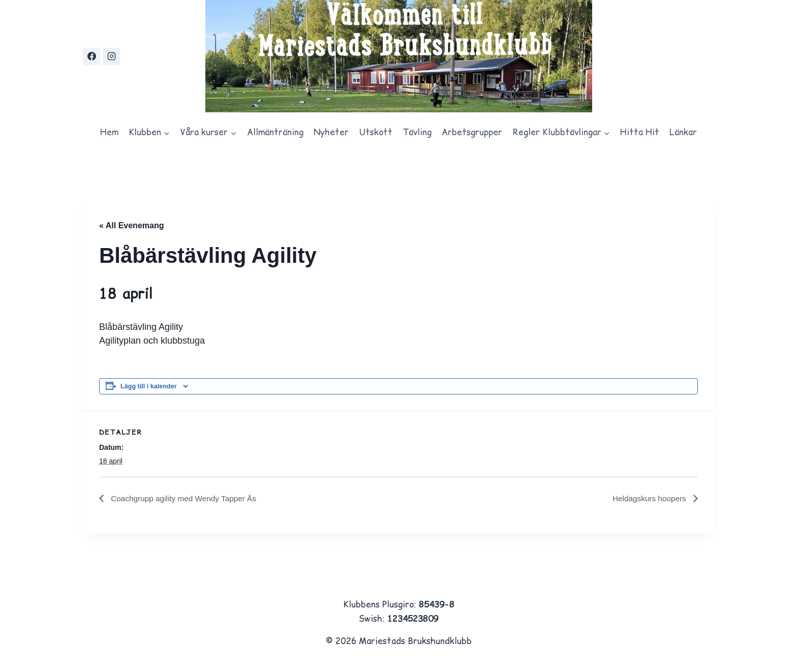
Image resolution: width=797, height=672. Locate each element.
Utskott (376, 132)
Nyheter (331, 132)
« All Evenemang (131, 225)
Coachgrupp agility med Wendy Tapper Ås (186, 498)
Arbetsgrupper (472, 132)
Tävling (417, 132)
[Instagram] (111, 56)
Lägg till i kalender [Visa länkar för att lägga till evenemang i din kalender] (149, 386)
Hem (109, 132)
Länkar (683, 132)
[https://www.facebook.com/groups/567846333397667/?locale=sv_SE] (91, 56)
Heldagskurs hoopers (649, 498)
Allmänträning (275, 132)
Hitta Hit (640, 132)
